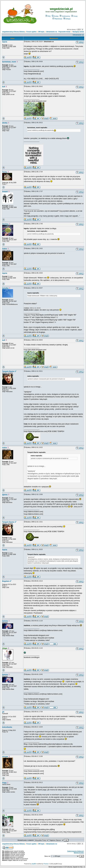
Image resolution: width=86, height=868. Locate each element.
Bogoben (6, 581)
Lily (4, 815)
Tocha (5, 172)
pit (3, 712)
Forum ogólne (31, 32)
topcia (5, 42)
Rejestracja (57, 19)
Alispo (5, 648)
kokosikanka (7, 727)
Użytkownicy (65, 16)
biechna (5, 224)
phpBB (34, 864)
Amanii (5, 192)
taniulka (5, 288)
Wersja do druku (79, 853)
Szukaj (55, 16)
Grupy (74, 16)
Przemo (46, 864)
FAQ (48, 16)
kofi (4, 87)
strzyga (5, 757)
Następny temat (78, 32)
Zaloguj (67, 19)
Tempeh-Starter (8, 371)
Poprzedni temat (64, 32)
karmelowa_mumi (9, 62)
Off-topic (41, 32)
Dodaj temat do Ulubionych (76, 851)
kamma (5, 621)
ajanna (5, 495)
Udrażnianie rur (52, 32)
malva (5, 249)
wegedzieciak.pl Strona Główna (13, 32)
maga (4, 783)
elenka (5, 123)
